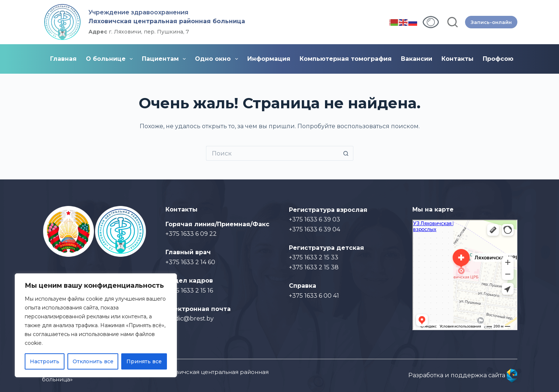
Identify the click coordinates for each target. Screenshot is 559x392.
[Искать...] (272, 153)
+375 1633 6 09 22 (191, 234)
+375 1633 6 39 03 (315, 219)
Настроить (45, 361)
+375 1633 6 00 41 (314, 296)
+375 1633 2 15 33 (314, 257)
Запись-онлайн (491, 22)
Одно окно (218, 59)
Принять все (144, 361)
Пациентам (165, 59)
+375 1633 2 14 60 (190, 262)
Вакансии (417, 59)
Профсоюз (500, 59)
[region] (96, 325)
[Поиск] (453, 22)
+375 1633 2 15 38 (314, 267)
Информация (269, 59)
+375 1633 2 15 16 (189, 290)
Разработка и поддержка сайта (463, 375)
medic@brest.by (190, 318)
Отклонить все (93, 361)
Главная (63, 59)
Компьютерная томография (346, 59)
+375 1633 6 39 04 (315, 229)
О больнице (111, 59)
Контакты (457, 59)
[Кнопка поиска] (346, 153)
